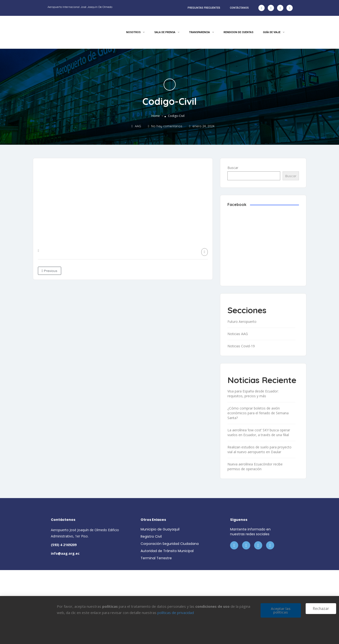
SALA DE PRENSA (167, 32)
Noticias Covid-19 (241, 346)
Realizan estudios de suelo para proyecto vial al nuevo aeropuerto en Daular (259, 449)
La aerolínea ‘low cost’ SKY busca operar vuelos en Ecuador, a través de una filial (259, 432)
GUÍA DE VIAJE (274, 32)
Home (156, 116)
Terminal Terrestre (156, 558)
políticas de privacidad (176, 613)
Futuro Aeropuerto (242, 322)
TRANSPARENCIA (202, 32)
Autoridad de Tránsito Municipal (167, 551)
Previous (50, 271)
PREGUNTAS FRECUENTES (204, 8)
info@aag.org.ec (65, 553)
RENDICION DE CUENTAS (238, 32)
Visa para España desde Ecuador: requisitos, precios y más (253, 394)
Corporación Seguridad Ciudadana (170, 544)
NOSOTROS (135, 32)
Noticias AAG (238, 334)
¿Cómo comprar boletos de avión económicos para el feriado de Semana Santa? (258, 413)
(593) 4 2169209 (64, 545)
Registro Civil (151, 536)
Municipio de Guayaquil (160, 529)
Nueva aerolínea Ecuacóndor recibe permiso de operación (255, 466)
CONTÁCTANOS (239, 8)
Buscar (233, 168)
